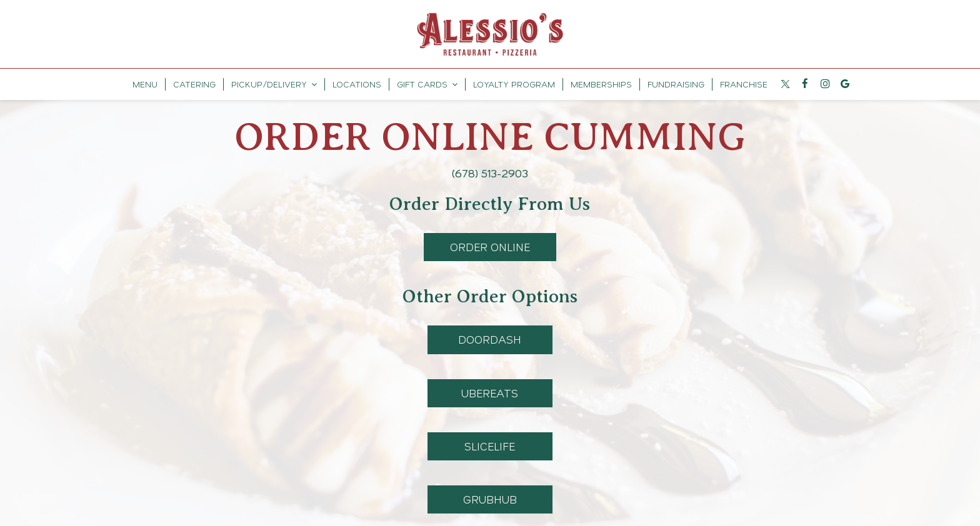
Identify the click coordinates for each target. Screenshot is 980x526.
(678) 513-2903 (490, 173)
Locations (357, 84)
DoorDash (475, 343)
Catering (194, 84)
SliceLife (472, 449)
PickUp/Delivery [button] (274, 84)
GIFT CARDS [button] (427, 84)
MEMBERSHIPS (601, 84)
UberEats (473, 396)
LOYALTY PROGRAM (514, 84)
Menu (145, 84)
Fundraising (676, 84)
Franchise (744, 84)
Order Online (477, 250)
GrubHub (472, 503)
